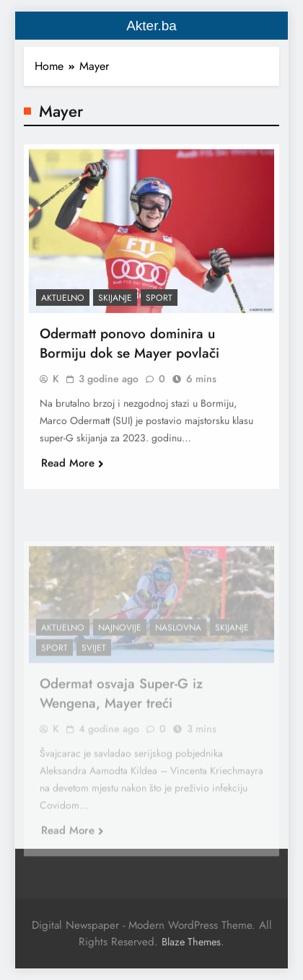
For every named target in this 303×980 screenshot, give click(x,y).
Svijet (94, 661)
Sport (159, 302)
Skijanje (115, 302)
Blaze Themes (191, 942)
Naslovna (178, 641)
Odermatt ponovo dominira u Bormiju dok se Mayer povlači (129, 348)
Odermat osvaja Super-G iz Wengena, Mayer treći (121, 707)
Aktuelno (63, 302)
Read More (73, 467)
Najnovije (120, 641)
